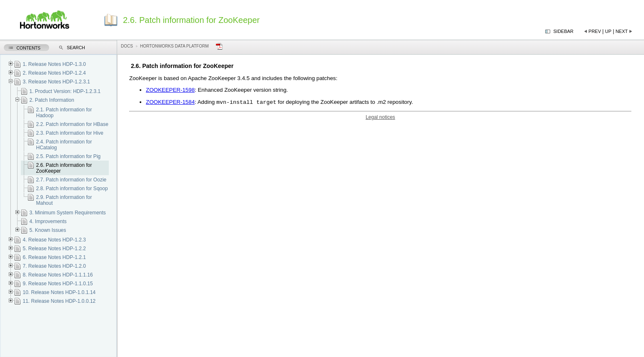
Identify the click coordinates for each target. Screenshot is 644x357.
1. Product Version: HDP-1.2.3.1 (65, 91)
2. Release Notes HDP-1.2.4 (54, 73)
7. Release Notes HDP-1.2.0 (54, 266)
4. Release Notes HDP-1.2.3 (54, 240)
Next (622, 31)
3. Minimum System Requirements (67, 213)
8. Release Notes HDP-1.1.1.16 (58, 275)
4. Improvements (48, 221)
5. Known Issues (48, 230)
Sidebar (564, 31)
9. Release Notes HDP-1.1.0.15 (58, 284)
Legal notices (380, 118)
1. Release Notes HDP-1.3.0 (54, 64)
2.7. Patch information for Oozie (71, 180)
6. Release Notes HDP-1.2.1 (54, 257)
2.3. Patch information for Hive (69, 133)
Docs (127, 46)
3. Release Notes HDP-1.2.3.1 (56, 82)
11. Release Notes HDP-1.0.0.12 (59, 301)
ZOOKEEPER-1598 (170, 90)
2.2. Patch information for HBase (72, 124)
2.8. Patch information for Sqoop (72, 189)
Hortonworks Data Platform (174, 46)
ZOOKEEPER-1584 (170, 103)
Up (608, 31)
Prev (595, 31)
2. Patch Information (51, 100)
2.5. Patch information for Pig (68, 156)
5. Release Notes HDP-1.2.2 (54, 249)
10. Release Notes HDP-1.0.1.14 (59, 292)
